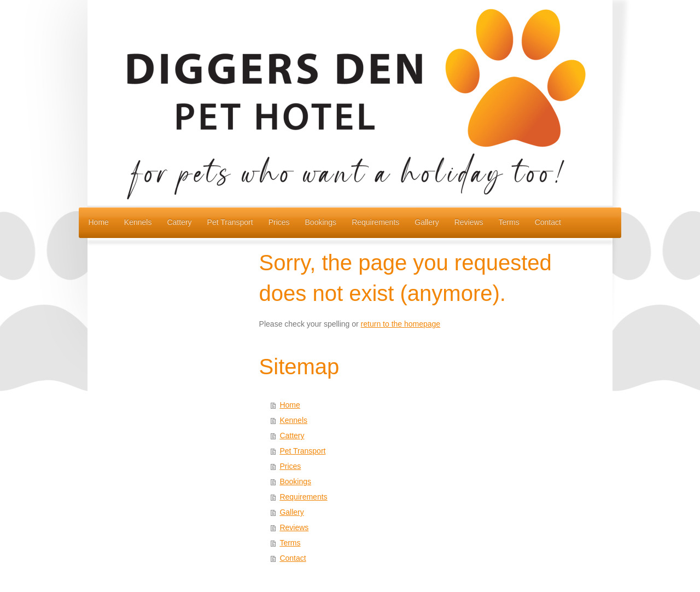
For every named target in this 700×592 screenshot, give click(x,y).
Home (290, 405)
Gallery (291, 512)
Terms (290, 543)
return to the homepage (401, 324)
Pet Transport (302, 451)
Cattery (292, 436)
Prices (290, 466)
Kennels (293, 420)
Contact (293, 558)
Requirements (303, 497)
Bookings (295, 481)
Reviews (294, 527)
